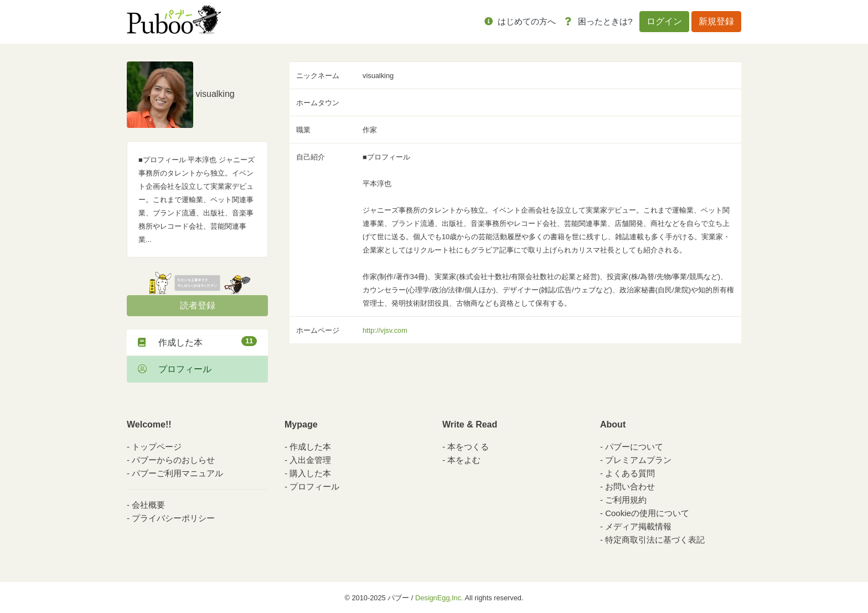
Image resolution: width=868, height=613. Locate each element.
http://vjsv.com (385, 330)
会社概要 (148, 505)
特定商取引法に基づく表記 (655, 540)
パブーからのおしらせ (173, 460)
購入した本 (310, 473)
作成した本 (197, 342)
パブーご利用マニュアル (177, 473)
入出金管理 (310, 460)
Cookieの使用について (647, 513)
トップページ (157, 447)
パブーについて (634, 447)
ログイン (664, 21)
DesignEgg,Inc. (439, 598)
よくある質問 (630, 473)
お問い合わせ (630, 486)
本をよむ (464, 460)
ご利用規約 (626, 500)
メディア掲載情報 (638, 526)
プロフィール (175, 369)
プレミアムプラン (638, 460)
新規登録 (716, 21)
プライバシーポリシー (173, 518)
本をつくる (468, 447)
